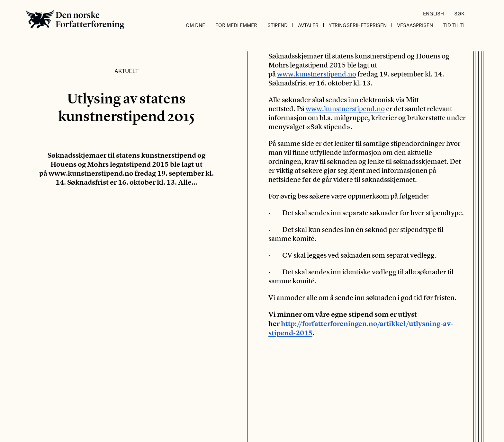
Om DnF (195, 25)
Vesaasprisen (415, 25)
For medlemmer (236, 25)
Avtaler (308, 25)
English (433, 13)
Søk (459, 13)
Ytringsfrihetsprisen (358, 25)
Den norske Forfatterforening (75, 19)
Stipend (278, 25)
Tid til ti (454, 25)
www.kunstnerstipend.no (317, 74)
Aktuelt (126, 71)
